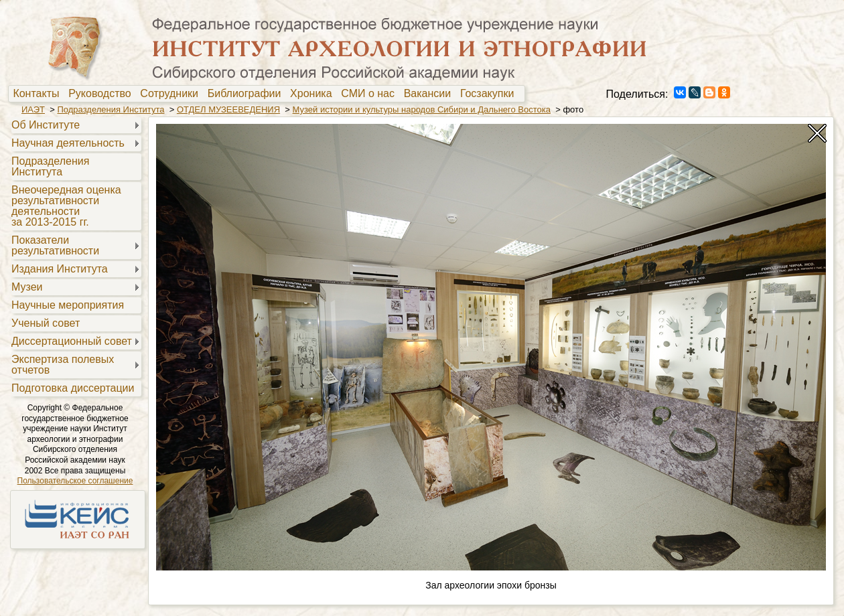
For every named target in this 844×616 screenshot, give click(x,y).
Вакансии (430, 94)
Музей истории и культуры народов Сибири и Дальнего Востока (422, 109)
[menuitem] (39, 94)
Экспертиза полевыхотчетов (63, 365)
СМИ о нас (371, 94)
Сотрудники (172, 94)
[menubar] (267, 94)
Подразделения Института (111, 109)
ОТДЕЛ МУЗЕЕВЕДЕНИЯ (228, 109)
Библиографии (248, 94)
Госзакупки (490, 94)
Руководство (102, 94)
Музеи (27, 287)
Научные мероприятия (68, 305)
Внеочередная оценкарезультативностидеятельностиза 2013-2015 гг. (66, 206)
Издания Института (60, 269)
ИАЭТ (33, 109)
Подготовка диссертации (73, 388)
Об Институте (46, 125)
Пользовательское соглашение (75, 481)
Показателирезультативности (55, 245)
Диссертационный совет (72, 341)
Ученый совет (46, 323)
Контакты (39, 94)
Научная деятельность (68, 143)
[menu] (75, 256)
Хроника (314, 94)
